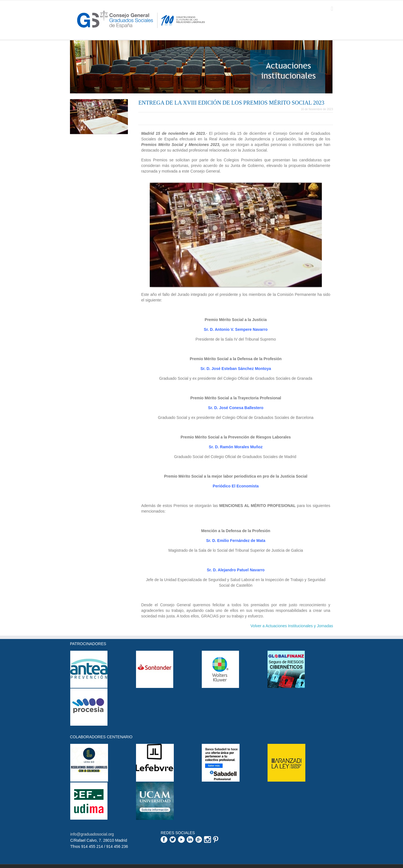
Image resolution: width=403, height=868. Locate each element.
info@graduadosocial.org (92, 834)
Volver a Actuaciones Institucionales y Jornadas (292, 626)
